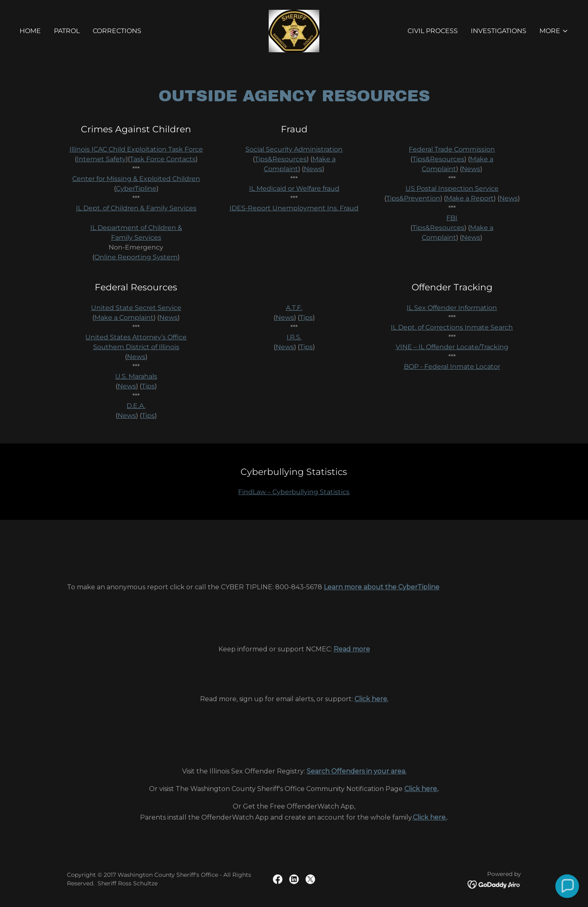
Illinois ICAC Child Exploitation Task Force (136, 149)
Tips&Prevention (413, 198)
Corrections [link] (117, 31)
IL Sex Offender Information (452, 308)
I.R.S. (294, 337)
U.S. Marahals (136, 376)
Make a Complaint (124, 318)
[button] (554, 31)
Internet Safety (101, 159)
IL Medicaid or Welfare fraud (294, 188)
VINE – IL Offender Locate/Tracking (452, 347)
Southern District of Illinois (136, 347)
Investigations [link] (499, 31)
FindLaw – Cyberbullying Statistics (294, 492)
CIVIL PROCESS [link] (433, 31)
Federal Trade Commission (452, 149)
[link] (294, 30)
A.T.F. (294, 308)
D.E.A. (136, 406)
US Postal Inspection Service (452, 188)
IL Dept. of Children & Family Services (136, 208)
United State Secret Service (136, 308)
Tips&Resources (281, 159)
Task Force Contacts (163, 159)
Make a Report (470, 198)
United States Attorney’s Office (136, 337)
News (313, 169)
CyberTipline (136, 188)
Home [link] (30, 31)
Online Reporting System (136, 257)
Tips (148, 386)
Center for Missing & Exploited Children (136, 179)
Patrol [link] (67, 31)
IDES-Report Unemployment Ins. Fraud (294, 208)
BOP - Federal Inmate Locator (452, 367)
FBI (452, 218)
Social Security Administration (294, 149)
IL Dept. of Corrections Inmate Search (452, 327)
